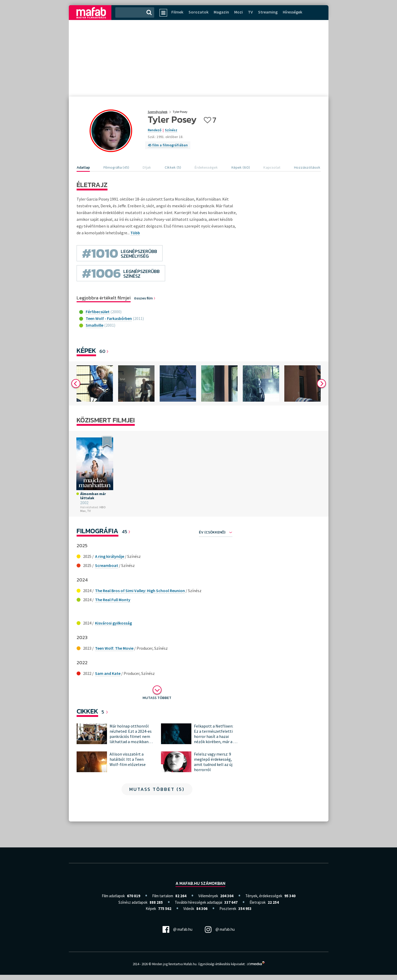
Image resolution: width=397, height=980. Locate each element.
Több (135, 233)
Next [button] (321, 383)
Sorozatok (198, 12)
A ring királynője (110, 556)
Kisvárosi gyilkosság (113, 623)
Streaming (268, 12)
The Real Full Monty (113, 600)
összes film (145, 298)
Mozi (238, 12)
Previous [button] (76, 383)
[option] (95, 383)
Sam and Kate (108, 673)
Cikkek (87, 711)
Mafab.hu (190, 964)
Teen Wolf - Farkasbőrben (109, 318)
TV (250, 12)
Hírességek (292, 12)
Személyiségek (158, 112)
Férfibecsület (98, 312)
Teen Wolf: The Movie (114, 648)
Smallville (95, 325)
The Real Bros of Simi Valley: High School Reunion (140, 591)
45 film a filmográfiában (168, 145)
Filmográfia (97, 531)
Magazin (221, 12)
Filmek (177, 12)
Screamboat (107, 565)
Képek (86, 350)
